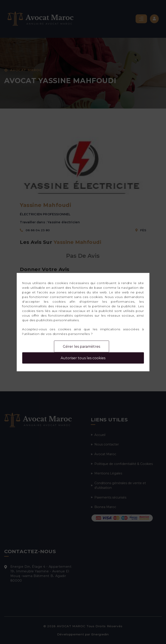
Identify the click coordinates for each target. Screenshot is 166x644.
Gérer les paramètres (81, 346)
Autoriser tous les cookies (83, 358)
